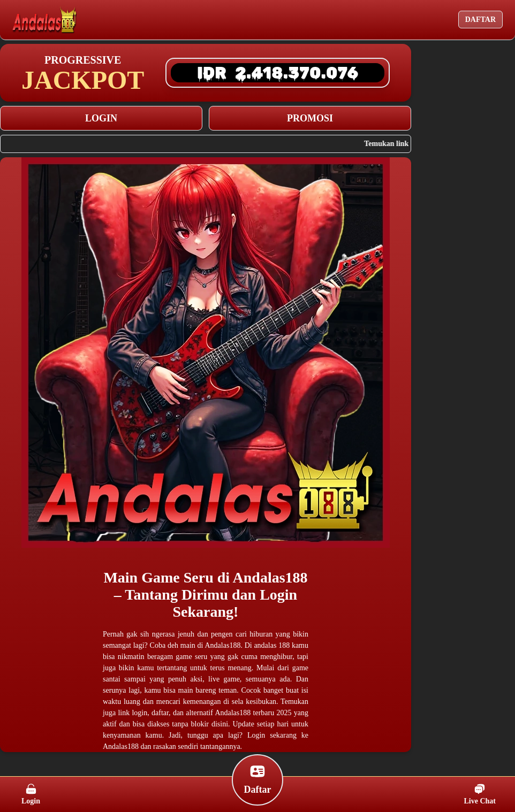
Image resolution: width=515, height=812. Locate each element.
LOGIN (101, 118)
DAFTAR (480, 20)
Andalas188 (270, 577)
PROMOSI (310, 118)
